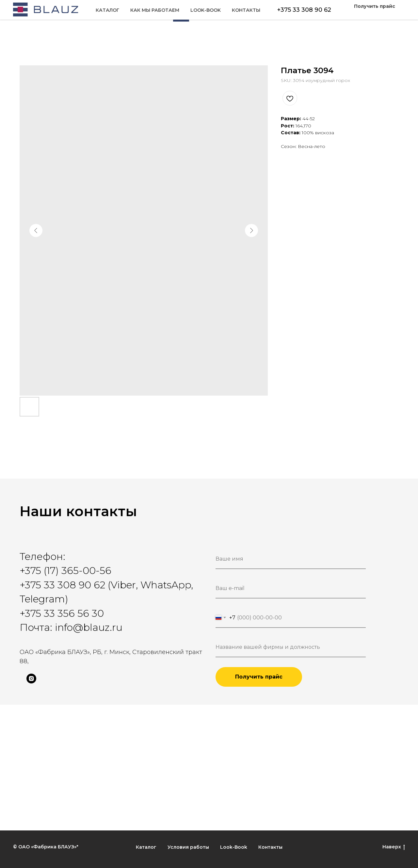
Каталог (31, 13)
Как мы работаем (79, 13)
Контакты (384, 13)
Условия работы (188, 847)
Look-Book (344, 13)
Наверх (394, 847)
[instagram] (31, 682)
